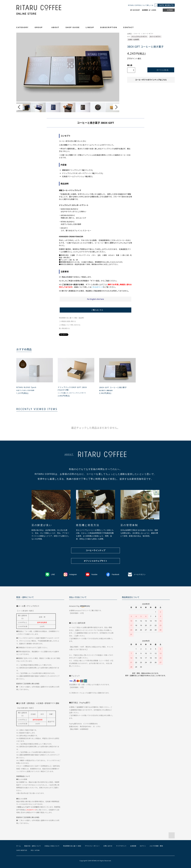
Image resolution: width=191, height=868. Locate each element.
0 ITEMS (168, 10)
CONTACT (128, 27)
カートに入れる (161, 70)
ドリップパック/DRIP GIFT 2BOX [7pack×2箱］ (72, 389)
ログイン (143, 846)
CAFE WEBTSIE (22, 850)
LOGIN (154, 10)
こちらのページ (97, 287)
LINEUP (90, 27)
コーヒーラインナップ (95, 550)
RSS (32, 850)
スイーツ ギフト (148, 34)
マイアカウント (121, 846)
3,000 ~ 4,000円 (133, 40)
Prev (19, 107)
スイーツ (137, 34)
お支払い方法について (52, 846)
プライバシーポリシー (92, 846)
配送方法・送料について (33, 846)
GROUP (40, 27)
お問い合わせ (108, 846)
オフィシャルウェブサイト (95, 561)
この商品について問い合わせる (70, 325)
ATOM (37, 850)
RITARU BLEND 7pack (26, 387)
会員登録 (145, 10)
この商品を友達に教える (67, 321)
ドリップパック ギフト (139, 37)
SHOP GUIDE (73, 27)
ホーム (19, 846)
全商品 (129, 34)
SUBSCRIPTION (109, 27)
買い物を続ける (64, 328)
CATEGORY (24, 27)
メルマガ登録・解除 (156, 846)
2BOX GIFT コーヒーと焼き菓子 (113, 387)
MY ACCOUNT (135, 10)
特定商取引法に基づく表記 (72, 846)
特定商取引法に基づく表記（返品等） (72, 318)
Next (116, 107)
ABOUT (55, 27)
